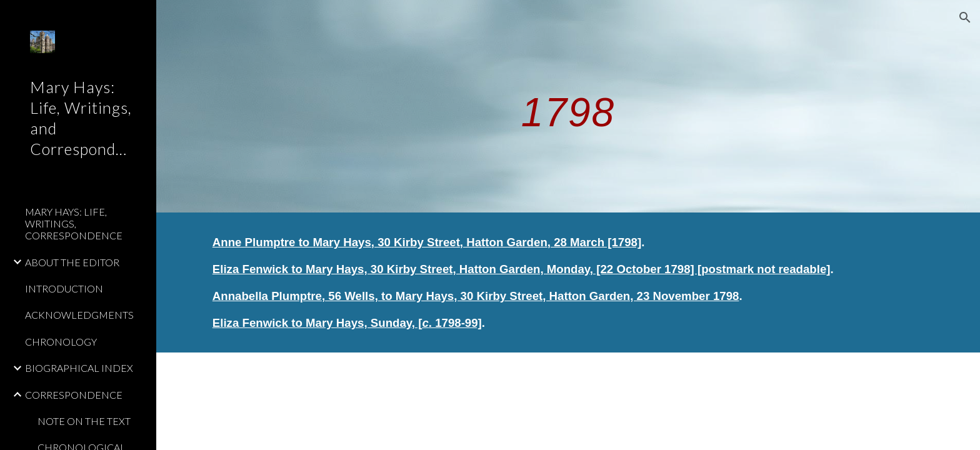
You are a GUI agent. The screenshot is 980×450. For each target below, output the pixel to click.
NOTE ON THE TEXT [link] (84, 421)
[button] (965, 17)
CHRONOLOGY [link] (61, 342)
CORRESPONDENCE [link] (74, 395)
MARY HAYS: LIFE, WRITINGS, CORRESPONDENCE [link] (74, 224)
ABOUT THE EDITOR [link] (72, 262)
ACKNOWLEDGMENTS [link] (79, 315)
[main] (568, 106)
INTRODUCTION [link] (64, 288)
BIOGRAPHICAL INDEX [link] (79, 368)
